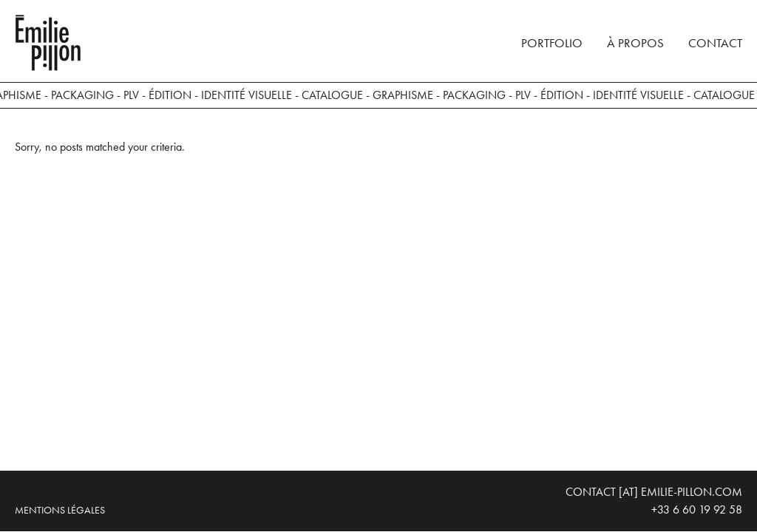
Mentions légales (60, 510)
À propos (635, 43)
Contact (715, 43)
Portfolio (552, 43)
